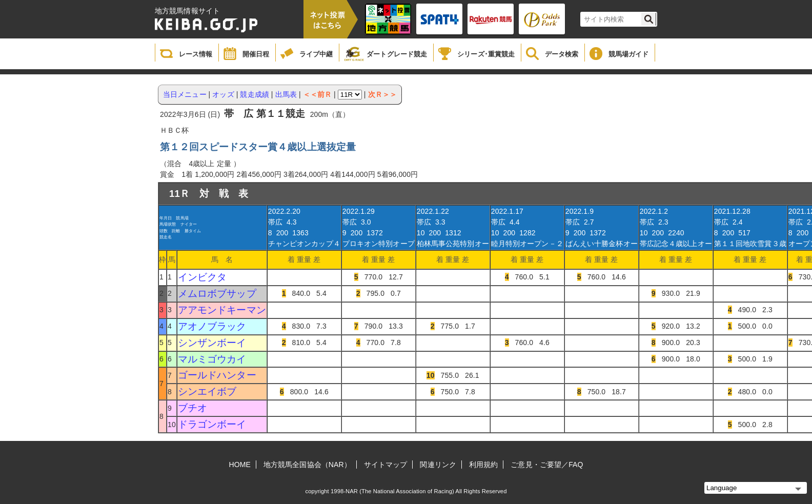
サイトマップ (386, 465)
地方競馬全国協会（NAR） (307, 465)
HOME (240, 465)
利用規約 (483, 465)
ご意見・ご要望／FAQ (547, 465)
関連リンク (438, 465)
